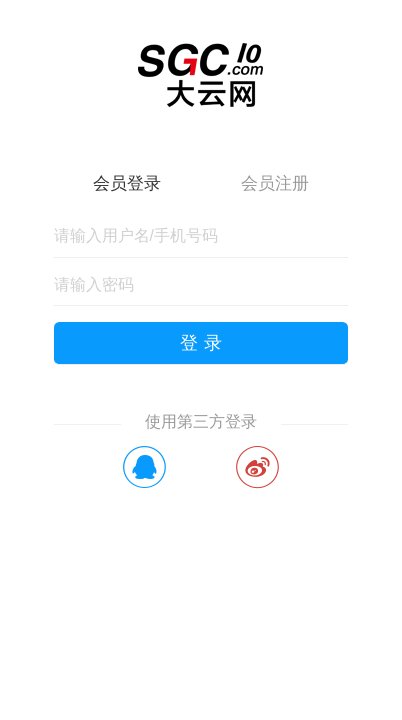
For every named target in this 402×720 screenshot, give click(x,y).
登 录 (200, 343)
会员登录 (127, 183)
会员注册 (275, 183)
